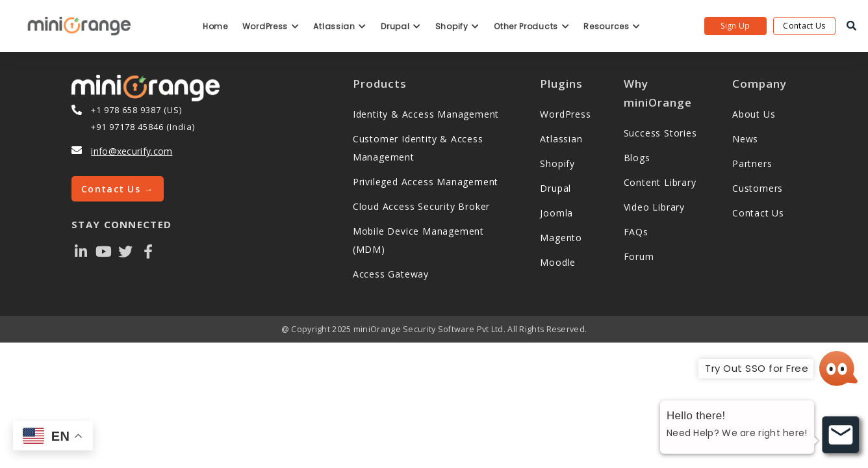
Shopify (457, 26)
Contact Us (804, 26)
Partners (752, 163)
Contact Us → (118, 189)
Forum (639, 256)
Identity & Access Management (426, 114)
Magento (561, 238)
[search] (851, 26)
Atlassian (340, 26)
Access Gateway (391, 274)
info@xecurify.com (132, 151)
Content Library (660, 182)
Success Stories (660, 133)
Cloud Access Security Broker (421, 206)
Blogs (637, 158)
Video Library (654, 207)
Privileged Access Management (426, 182)
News (745, 139)
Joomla (556, 213)
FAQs (636, 232)
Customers (758, 188)
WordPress (271, 26)
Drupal (401, 26)
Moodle (558, 262)
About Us (754, 114)
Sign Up (735, 26)
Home (215, 26)
